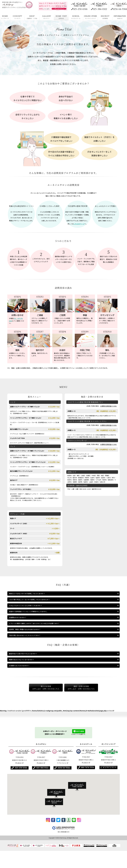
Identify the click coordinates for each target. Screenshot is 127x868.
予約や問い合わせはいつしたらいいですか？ (27, 646)
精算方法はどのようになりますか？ (23, 673)
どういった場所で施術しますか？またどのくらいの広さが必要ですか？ (38, 631)
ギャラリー (47, 17)
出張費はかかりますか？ (19, 624)
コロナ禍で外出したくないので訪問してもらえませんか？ (32, 601)
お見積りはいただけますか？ (21, 680)
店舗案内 (32, 17)
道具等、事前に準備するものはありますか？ (27, 639)
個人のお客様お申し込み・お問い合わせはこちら (41, 703)
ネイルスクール (76, 17)
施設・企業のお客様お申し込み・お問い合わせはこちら (86, 703)
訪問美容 (61, 17)
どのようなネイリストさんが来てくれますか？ (28, 609)
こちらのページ (79, 224)
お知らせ (120, 17)
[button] (78, 803)
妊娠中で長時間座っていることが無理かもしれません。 (31, 616)
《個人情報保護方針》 (63, 849)
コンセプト (17, 17)
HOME (5, 17)
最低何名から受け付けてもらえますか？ (25, 665)
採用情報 (105, 17)
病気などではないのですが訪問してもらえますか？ (30, 594)
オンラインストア (90, 17)
